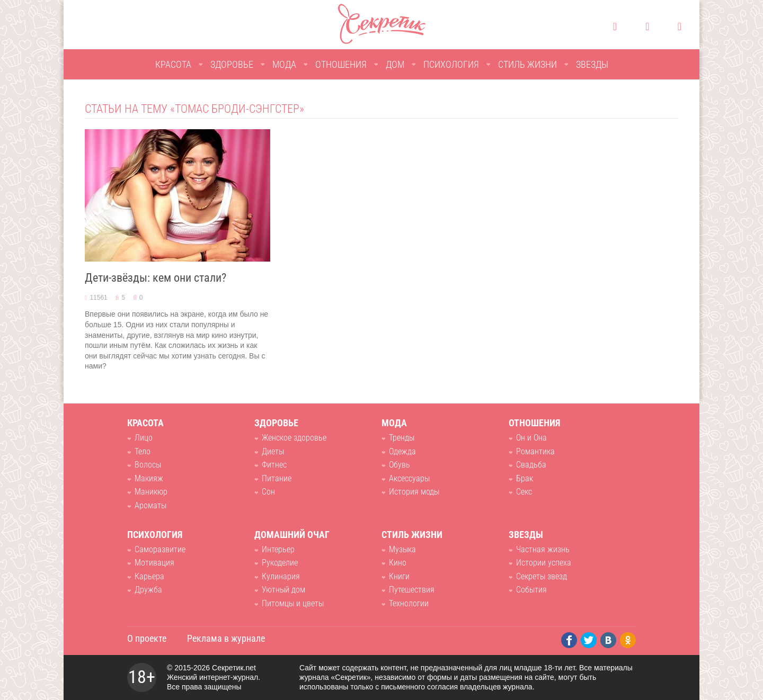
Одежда (402, 451)
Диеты (273, 451)
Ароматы (150, 505)
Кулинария (281, 576)
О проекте (147, 638)
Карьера (149, 576)
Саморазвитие (160, 549)
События (531, 590)
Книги (399, 576)
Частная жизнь (543, 549)
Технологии (409, 603)
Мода (284, 64)
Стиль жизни (527, 64)
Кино (398, 563)
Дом (395, 64)
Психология (451, 64)
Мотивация (154, 563)
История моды (414, 492)
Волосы (148, 465)
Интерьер (278, 549)
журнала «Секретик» (335, 677)
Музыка (402, 549)
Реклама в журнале (226, 638)
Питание (277, 478)
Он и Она (531, 438)
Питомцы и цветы (293, 603)
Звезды (592, 64)
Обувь (400, 465)
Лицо (144, 438)
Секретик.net (234, 668)
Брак (525, 478)
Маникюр (151, 492)
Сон (268, 492)
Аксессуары (409, 478)
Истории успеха (544, 563)
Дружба (148, 590)
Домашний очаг (292, 535)
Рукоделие (280, 563)
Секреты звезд (542, 576)
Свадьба (531, 465)
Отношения (341, 64)
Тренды (402, 438)
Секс (524, 492)
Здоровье (232, 64)
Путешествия (412, 590)
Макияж (149, 478)
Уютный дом (283, 590)
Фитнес (274, 465)
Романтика (535, 451)
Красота (173, 64)
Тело (143, 451)
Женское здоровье (294, 438)
